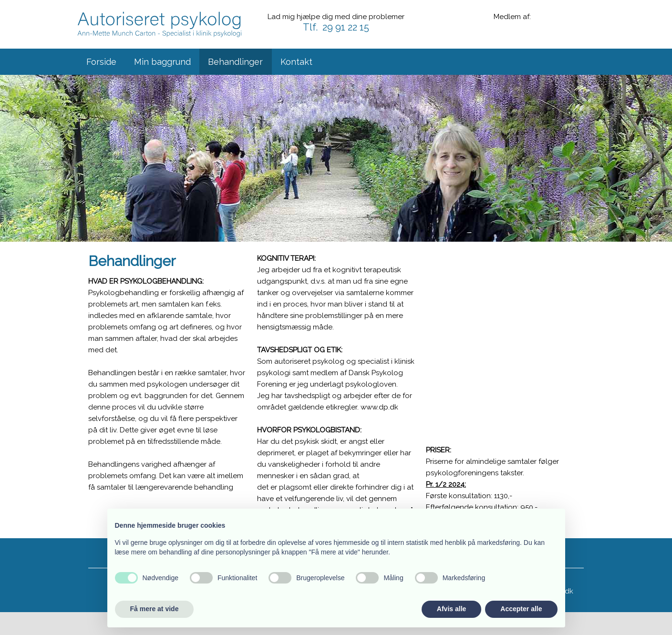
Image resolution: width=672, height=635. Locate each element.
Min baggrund (162, 62)
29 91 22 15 (346, 27)
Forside (101, 62)
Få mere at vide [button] (155, 609)
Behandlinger (235, 62)
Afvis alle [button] (451, 609)
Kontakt (296, 62)
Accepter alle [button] (521, 609)
